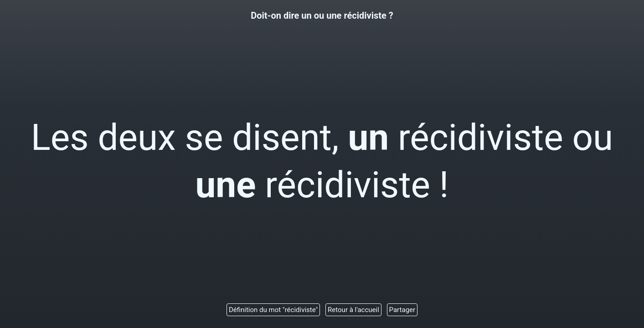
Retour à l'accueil (353, 310)
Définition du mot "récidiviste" (273, 310)
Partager (402, 310)
